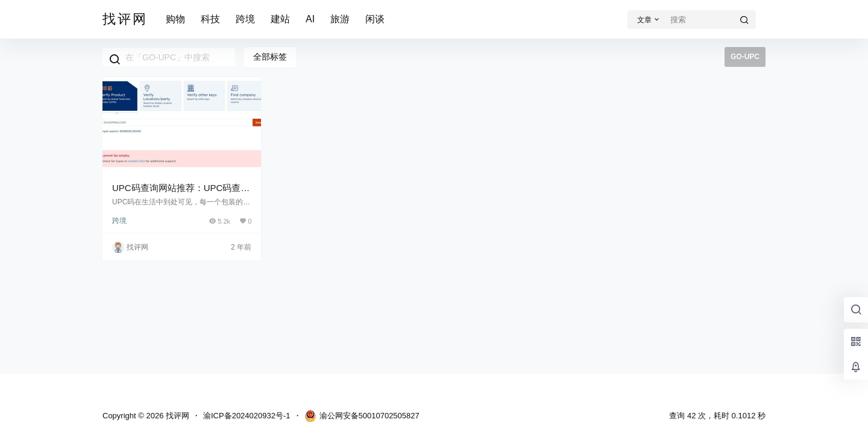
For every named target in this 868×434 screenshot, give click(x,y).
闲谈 (375, 19)
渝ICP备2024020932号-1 (247, 416)
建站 (280, 19)
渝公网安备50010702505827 (362, 416)
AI (310, 19)
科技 (210, 19)
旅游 (340, 19)
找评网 (176, 416)
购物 (175, 19)
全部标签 (270, 57)
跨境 (245, 19)
